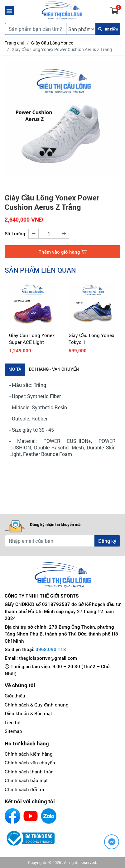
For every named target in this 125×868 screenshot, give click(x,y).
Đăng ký (107, 541)
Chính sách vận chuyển (30, 762)
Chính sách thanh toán (29, 772)
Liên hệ (12, 722)
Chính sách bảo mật (26, 780)
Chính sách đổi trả (24, 789)
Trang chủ (14, 43)
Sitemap (13, 731)
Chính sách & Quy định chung (37, 705)
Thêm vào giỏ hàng (63, 252)
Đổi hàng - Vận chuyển (54, 369)
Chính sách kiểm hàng (29, 754)
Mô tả (15, 369)
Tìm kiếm (108, 29)
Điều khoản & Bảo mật (28, 713)
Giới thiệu (15, 696)
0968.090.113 (51, 649)
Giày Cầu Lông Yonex (52, 43)
